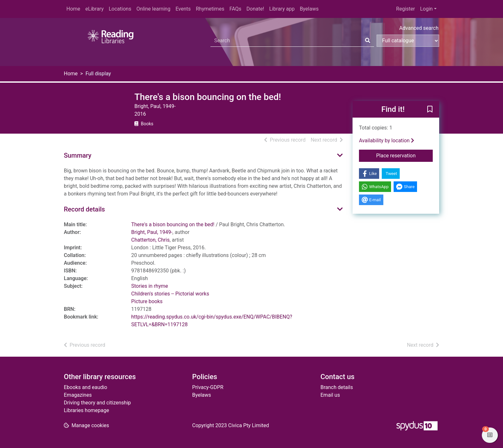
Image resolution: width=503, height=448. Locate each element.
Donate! (255, 9)
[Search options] (408, 41)
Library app (282, 9)
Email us (330, 395)
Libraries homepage (86, 410)
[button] (430, 110)
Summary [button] (78, 155)
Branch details (337, 387)
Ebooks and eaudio (85, 387)
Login (426, 9)
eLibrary (94, 9)
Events (183, 9)
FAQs (235, 9)
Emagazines (78, 395)
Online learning (153, 9)
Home (73, 9)
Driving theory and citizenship (97, 403)
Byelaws (309, 9)
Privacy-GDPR (208, 387)
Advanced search (419, 28)
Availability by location (387, 141)
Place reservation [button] (405, 155)
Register (406, 9)
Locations (120, 9)
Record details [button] (84, 209)
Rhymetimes (210, 9)
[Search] (368, 41)
